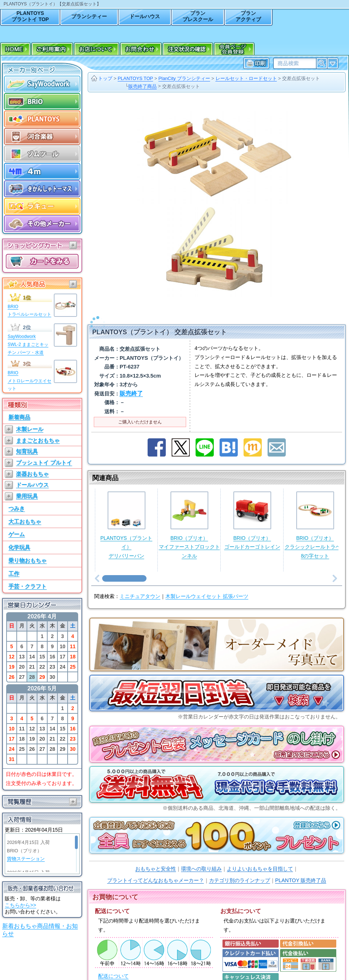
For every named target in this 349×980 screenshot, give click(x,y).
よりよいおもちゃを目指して (260, 859)
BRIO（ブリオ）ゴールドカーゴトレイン (252, 511)
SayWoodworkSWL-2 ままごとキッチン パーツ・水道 (28, 344)
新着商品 (19, 417)
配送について (113, 967)
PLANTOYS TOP (135, 78)
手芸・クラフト (27, 586)
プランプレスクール (198, 16)
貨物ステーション (26, 859)
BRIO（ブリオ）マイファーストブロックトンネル (189, 516)
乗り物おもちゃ (27, 560)
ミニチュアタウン (140, 587)
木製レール (30, 429)
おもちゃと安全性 (156, 859)
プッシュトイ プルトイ (44, 463)
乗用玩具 (27, 496)
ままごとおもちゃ (38, 440)
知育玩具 (27, 451)
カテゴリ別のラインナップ (240, 871)
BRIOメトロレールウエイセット (29, 381)
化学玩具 (19, 547)
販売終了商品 (143, 86)
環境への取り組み (201, 859)
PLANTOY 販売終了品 (301, 871)
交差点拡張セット (301, 78)
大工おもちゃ (25, 521)
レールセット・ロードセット (246, 78)
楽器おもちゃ (32, 474)
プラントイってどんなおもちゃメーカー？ (156, 871)
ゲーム (17, 534)
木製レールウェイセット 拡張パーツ (207, 587)
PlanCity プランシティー (184, 78)
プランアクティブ (248, 16)
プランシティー (89, 16)
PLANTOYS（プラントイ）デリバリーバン (126, 516)
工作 (14, 573)
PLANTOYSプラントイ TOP (30, 16)
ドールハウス (145, 16)
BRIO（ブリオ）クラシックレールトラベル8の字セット (315, 516)
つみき (17, 508)
